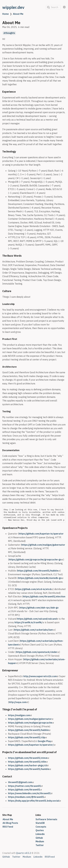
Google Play (45, 741)
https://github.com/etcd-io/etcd (34, 589)
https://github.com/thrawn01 (25, 790)
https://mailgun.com (20, 715)
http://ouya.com (18, 702)
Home (6, 14)
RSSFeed (50, 857)
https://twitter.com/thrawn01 (25, 786)
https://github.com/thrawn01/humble (29, 769)
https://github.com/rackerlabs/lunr (34, 630)
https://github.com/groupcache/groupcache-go (36, 559)
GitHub (6, 857)
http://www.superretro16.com (41, 676)
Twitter (40, 845)
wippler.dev (13, 7)
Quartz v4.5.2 (24, 853)
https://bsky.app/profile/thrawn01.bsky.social (34, 801)
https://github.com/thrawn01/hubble (39, 571)
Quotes (40, 830)
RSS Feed (8, 827)
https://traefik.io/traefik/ (29, 622)
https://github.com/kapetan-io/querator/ (32, 745)
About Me (18, 14)
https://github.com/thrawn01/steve (29, 758)
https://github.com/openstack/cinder (38, 652)
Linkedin (40, 834)
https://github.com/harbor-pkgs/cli (28, 765)
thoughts (10, 33)
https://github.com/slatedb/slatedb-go (41, 578)
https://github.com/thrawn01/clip (27, 737)
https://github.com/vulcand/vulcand (38, 619)
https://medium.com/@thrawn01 (27, 797)
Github (39, 838)
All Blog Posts (10, 823)
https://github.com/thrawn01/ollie (28, 762)
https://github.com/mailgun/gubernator (31, 719)
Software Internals (46, 819)
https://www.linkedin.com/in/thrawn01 (30, 793)
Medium (40, 841)
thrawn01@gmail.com (21, 782)
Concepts (41, 827)
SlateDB (40, 823)
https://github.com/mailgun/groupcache (31, 723)
